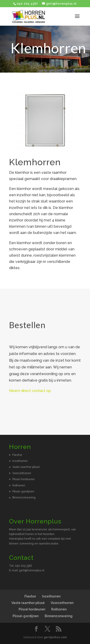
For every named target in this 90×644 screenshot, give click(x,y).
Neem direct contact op (30, 391)
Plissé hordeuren (23, 479)
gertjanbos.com (55, 637)
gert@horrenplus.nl (32, 570)
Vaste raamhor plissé (26, 467)
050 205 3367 (27, 4)
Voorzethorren (22, 473)
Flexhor (17, 455)
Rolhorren (19, 485)
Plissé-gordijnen (23, 492)
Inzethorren (20, 461)
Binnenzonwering (24, 498)
